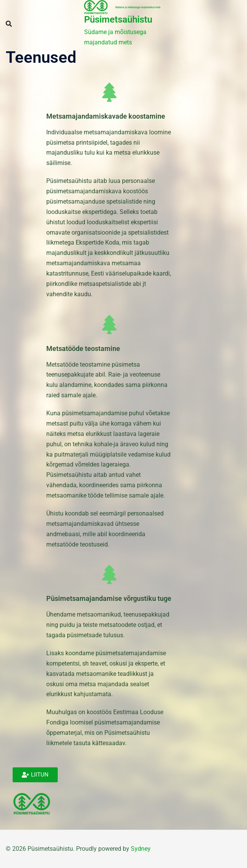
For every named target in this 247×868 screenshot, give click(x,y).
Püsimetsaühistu (118, 20)
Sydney (141, 849)
